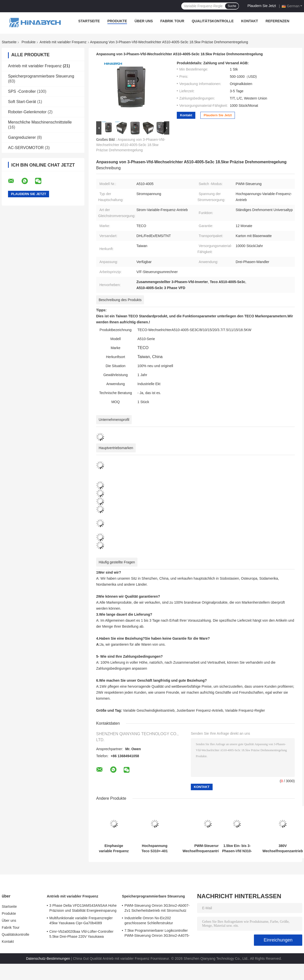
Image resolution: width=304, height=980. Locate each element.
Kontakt (250, 21)
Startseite (89, 21)
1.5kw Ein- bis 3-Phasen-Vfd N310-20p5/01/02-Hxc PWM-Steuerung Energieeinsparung (237, 848)
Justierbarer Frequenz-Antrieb (200, 710)
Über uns (144, 21)
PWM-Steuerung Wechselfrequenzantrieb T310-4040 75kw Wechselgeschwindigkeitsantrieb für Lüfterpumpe (208, 848)
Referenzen (277, 21)
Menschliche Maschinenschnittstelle (40, 122)
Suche (232, 6)
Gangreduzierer (22, 137)
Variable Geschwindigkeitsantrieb (149, 710)
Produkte (117, 21)
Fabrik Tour (172, 21)
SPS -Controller (22, 91)
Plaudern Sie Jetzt (262, 6)
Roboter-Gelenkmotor (27, 112)
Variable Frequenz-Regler (245, 710)
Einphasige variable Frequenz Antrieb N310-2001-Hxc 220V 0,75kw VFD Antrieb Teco (114, 848)
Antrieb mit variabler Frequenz (63, 42)
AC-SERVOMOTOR (26, 148)
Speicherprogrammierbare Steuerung (41, 76)
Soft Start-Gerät (22, 102)
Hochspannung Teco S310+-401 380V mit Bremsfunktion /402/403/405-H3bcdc (155, 848)
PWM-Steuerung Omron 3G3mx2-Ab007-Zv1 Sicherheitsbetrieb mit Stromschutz (157, 908)
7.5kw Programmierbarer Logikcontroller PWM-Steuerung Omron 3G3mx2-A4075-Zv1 (157, 934)
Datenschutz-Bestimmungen (48, 958)
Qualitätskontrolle (213, 21)
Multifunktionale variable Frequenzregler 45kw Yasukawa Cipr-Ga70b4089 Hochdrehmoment (81, 921)
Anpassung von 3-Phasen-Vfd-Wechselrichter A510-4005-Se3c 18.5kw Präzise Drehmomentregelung (131, 145)
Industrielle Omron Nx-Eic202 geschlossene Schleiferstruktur (149, 920)
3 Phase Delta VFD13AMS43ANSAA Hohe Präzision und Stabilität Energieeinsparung (83, 908)
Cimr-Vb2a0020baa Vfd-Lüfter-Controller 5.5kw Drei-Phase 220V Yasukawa (81, 934)
